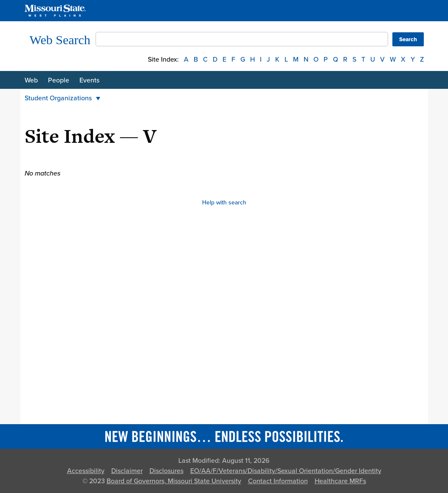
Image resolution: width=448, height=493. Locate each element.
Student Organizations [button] (62, 98)
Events (89, 80)
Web (31, 80)
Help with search (224, 203)
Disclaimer (127, 471)
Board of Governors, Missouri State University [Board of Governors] (174, 481)
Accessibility (86, 471)
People (59, 80)
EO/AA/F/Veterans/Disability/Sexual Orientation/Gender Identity (286, 471)
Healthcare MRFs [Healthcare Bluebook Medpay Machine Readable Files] (340, 481)
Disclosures (166, 471)
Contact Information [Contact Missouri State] (278, 481)
